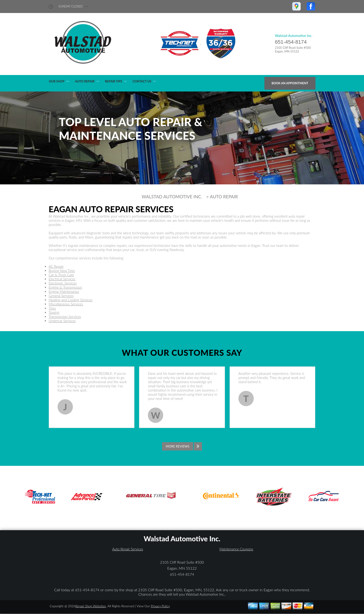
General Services (61, 296)
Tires (52, 308)
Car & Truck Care (61, 275)
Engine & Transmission (65, 287)
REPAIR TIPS (114, 81)
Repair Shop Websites (91, 606)
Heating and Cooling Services (71, 300)
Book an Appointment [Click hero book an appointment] (290, 83)
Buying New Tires (62, 271)
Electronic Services (63, 283)
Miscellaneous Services (66, 304)
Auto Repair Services (128, 549)
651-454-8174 (291, 42)
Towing (54, 312)
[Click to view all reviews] (182, 446)
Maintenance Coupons (236, 549)
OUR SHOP (57, 81)
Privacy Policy (160, 606)
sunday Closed (71, 6)
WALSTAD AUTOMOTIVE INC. (172, 197)
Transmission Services (65, 317)
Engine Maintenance (64, 291)
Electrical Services (62, 279)
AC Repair (56, 266)
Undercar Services (62, 321)
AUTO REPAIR (85, 81)
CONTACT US (142, 81)
